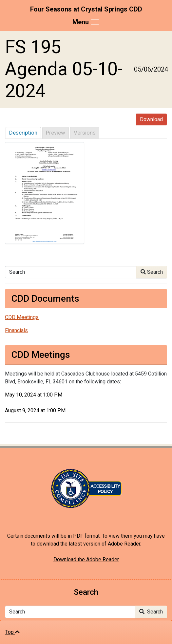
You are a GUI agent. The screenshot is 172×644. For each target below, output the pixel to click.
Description (23, 133)
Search (152, 272)
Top (12, 632)
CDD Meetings (22, 317)
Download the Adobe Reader (86, 559)
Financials (16, 330)
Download (151, 119)
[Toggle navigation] (86, 22)
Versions (85, 133)
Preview (56, 133)
